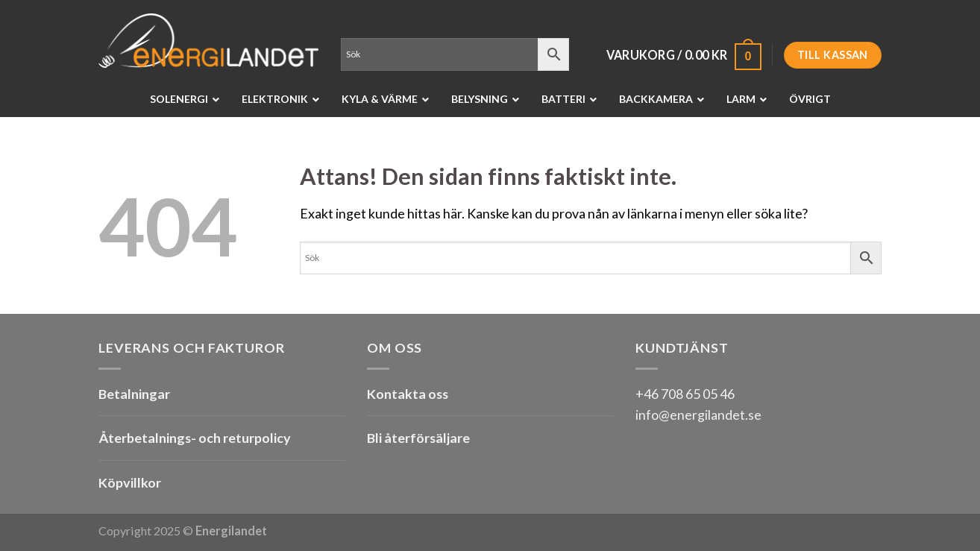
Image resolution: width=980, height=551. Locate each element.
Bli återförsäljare (418, 438)
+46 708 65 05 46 (685, 394)
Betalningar (134, 394)
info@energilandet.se (698, 415)
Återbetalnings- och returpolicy (195, 438)
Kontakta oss (408, 394)
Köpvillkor (130, 482)
